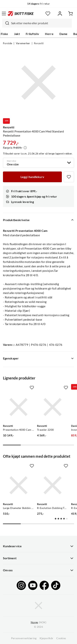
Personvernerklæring (24, 638)
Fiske (4, 34)
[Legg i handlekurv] (32, 177)
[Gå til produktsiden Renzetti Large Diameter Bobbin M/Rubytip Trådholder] (19, 485)
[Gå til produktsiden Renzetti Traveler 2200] (53, 407)
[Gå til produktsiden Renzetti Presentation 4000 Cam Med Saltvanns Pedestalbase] (19, 407)
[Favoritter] (48, 14)
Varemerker (23, 43)
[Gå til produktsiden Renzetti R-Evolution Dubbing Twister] (53, 485)
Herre (49, 34)
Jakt (17, 34)
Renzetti (39, 43)
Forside (7, 43)
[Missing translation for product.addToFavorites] (69, 177)
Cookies (61, 638)
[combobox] (37, 23)
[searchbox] (41, 23)
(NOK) (38, 622)
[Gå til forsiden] (21, 14)
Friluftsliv (32, 34)
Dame (63, 34)
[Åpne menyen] (4, 14)
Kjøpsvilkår (47, 638)
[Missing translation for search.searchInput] (6, 23)
